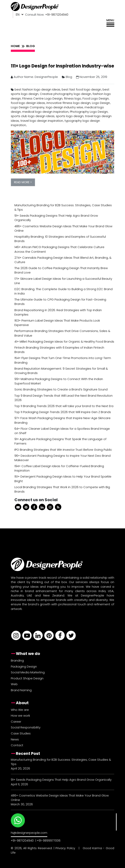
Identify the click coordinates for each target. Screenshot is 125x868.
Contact (17, 745)
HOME (15, 46)
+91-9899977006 (49, 840)
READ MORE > (23, 182)
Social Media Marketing (28, 672)
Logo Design (101, 103)
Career (16, 722)
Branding (17, 660)
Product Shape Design (27, 678)
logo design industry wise (65, 107)
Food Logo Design (96, 98)
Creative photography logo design (66, 94)
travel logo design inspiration (42, 121)
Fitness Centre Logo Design (42, 98)
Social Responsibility (26, 727)
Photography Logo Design (89, 112)
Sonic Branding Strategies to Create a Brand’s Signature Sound (61, 389)
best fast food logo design (81, 89)
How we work (20, 716)
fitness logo (73, 98)
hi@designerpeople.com (29, 833)
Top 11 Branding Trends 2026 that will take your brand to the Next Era (64, 406)
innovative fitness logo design (69, 103)
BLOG (31, 46)
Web (14, 684)
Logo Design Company (28, 107)
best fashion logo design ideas (37, 89)
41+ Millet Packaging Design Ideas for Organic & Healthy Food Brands (64, 341)
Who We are (20, 710)
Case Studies (21, 733)
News (15, 739)
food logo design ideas (28, 103)
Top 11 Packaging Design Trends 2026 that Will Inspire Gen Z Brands (63, 412)
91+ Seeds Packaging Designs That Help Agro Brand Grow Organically (61, 780)
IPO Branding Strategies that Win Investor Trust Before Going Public (63, 450)
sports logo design (70, 116)
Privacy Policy (65, 848)
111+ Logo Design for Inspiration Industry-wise (62, 66)
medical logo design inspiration (45, 112)
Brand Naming (21, 690)
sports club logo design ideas (33, 116)
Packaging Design (24, 666)
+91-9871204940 (22, 840)
